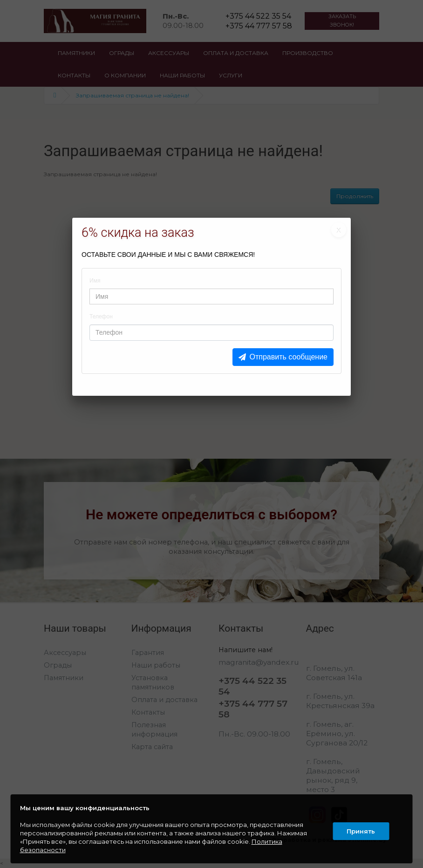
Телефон (101, 317)
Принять (360, 829)
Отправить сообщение (289, 357)
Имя (95, 281)
